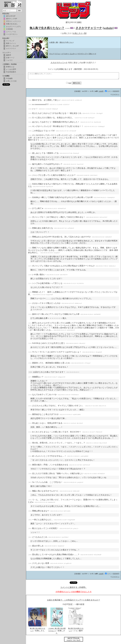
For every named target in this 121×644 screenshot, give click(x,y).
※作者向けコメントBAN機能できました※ (74, 592)
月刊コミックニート (13, 21)
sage (69, 83)
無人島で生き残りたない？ (47, 28)
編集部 (9, 55)
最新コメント (11, 43)
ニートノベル (11, 32)
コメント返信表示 (112, 91)
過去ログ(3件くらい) (67, 42)
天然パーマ (92, 54)
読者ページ (10, 58)
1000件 (101, 91)
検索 (19, 11)
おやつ (67, 54)
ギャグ (52, 54)
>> (118, 94)
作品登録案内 (11, 72)
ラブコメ (57, 54)
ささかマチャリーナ (89, 28)
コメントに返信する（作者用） (74, 587)
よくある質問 (11, 69)
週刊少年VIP (11, 16)
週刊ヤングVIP (12, 19)
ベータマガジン (12, 34)
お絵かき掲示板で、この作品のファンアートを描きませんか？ (74, 600)
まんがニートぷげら (13, 26)
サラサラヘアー (83, 54)
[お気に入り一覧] (79, 33)
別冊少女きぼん (12, 24)
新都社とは (10, 67)
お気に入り (66, 33)
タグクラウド (11, 48)
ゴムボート (73, 54)
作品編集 (9, 78)
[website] (108, 28)
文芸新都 (9, 29)
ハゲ (62, 54)
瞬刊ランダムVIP (12, 46)
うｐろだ (9, 60)
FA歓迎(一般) (54, 42)
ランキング (10, 41)
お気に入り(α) (11, 81)
